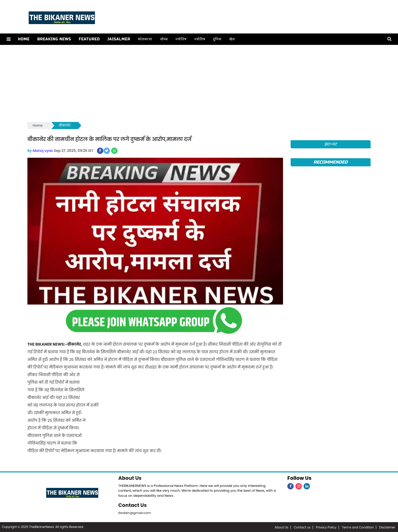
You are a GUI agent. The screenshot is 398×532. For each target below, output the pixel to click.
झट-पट (331, 144)
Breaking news (54, 39)
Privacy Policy (326, 527)
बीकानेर (65, 125)
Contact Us (133, 505)
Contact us (302, 527)
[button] (9, 39)
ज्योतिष (181, 39)
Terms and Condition (358, 527)
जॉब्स (164, 39)
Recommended (330, 162)
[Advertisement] (199, 83)
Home (24, 39)
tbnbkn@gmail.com (135, 512)
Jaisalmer (119, 39)
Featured (89, 39)
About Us (130, 478)
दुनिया (217, 39)
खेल (232, 39)
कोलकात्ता (145, 39)
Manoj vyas (43, 151)
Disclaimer (387, 527)
